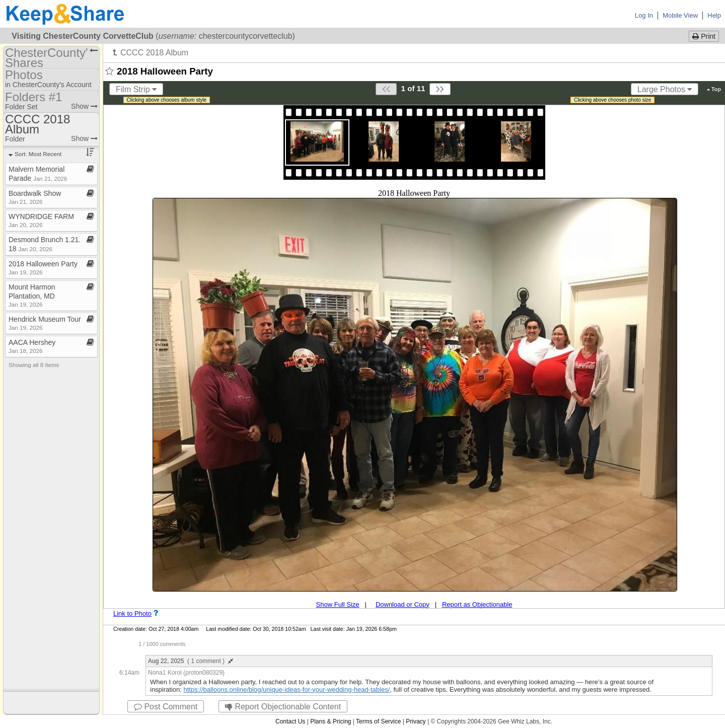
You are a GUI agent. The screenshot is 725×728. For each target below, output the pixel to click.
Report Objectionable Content (283, 707)
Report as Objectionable (477, 604)
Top (714, 89)
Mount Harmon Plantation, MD (32, 295)
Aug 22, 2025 (191, 661)
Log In (644, 15)
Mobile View (680, 15)
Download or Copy (403, 604)
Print (704, 36)
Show (84, 106)
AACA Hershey (32, 346)
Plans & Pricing (331, 721)
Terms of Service (378, 721)
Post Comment (166, 707)
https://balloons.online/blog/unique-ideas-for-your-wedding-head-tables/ (286, 689)
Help (714, 15)
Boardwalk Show (35, 197)
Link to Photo (132, 613)
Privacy (416, 721)
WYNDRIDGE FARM (41, 220)
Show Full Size (338, 604)
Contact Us (290, 721)
